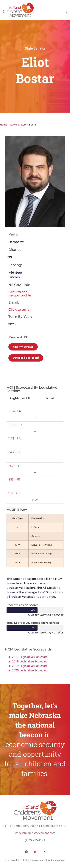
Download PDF (18, 337)
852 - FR (14, 466)
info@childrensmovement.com (35, 833)
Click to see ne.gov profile (20, 294)
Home (3, 125)
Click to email (20, 310)
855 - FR (14, 479)
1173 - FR (15, 438)
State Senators (18, 125)
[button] (67, 14)
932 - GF (14, 493)
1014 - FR (15, 411)
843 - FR (14, 452)
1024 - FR (15, 425)
